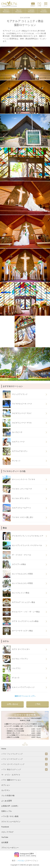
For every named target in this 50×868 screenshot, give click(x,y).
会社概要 (5, 842)
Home (4, 749)
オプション (6, 785)
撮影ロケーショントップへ (25, 696)
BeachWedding (19, 11)
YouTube (5, 837)
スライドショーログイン (11, 822)
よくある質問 (7, 801)
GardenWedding (31, 11)
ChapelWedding (44, 11)
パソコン (21, 861)
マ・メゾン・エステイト (11, 775)
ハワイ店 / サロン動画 (10, 816)
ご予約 (37, 704)
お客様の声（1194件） (10, 806)
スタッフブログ (7, 832)
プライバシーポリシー (10, 848)
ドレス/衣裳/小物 (8, 796)
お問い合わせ (13, 704)
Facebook (5, 827)
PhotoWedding (6, 11)
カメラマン (6, 790)
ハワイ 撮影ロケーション (11, 780)
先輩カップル (7, 811)
